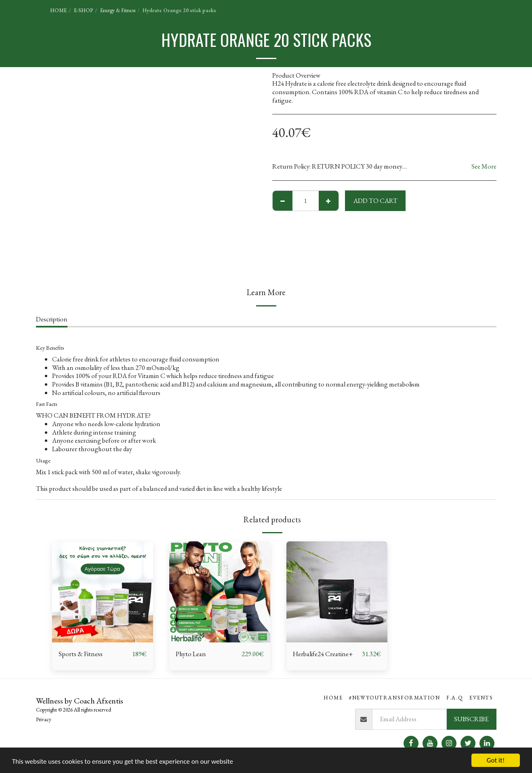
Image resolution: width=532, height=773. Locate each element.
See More (484, 166)
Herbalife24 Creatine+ (323, 654)
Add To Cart (375, 201)
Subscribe (471, 719)
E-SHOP (83, 10)
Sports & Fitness (81, 654)
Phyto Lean (191, 654)
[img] (103, 592)
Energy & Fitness (118, 10)
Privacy (44, 719)
